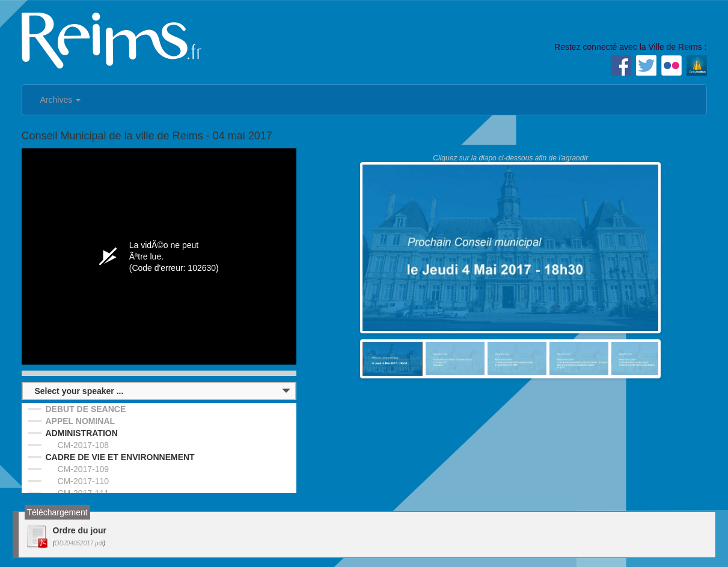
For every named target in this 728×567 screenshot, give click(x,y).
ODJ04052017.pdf (79, 543)
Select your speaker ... (79, 391)
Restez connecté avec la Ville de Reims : (630, 47)
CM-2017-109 (84, 469)
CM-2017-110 (84, 481)
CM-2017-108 (84, 445)
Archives (61, 100)
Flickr (671, 65)
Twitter (646, 65)
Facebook (621, 65)
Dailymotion (697, 65)
